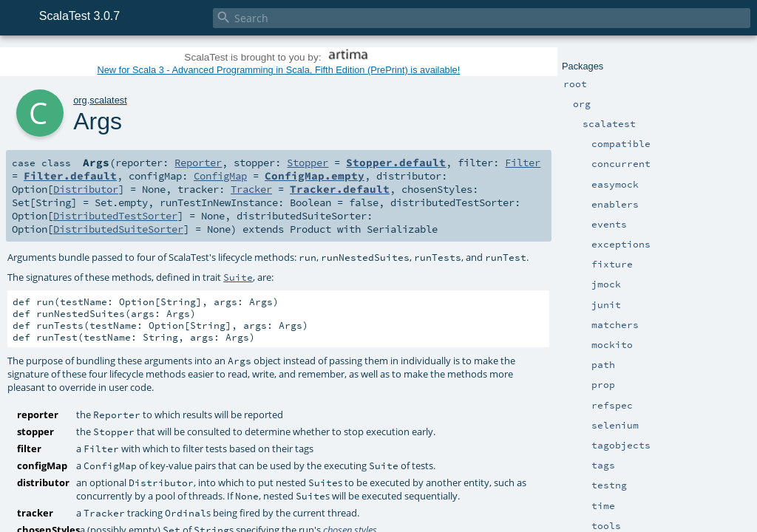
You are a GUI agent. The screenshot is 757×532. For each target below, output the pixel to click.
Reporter (198, 163)
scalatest (108, 100)
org (80, 100)
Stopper (308, 163)
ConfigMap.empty (315, 176)
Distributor (86, 189)
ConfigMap (220, 176)
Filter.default (70, 176)
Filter (523, 163)
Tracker (251, 189)
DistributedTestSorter (115, 216)
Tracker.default (340, 189)
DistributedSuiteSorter (118, 229)
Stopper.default (396, 163)
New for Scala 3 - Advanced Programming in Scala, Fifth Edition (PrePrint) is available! (278, 70)
